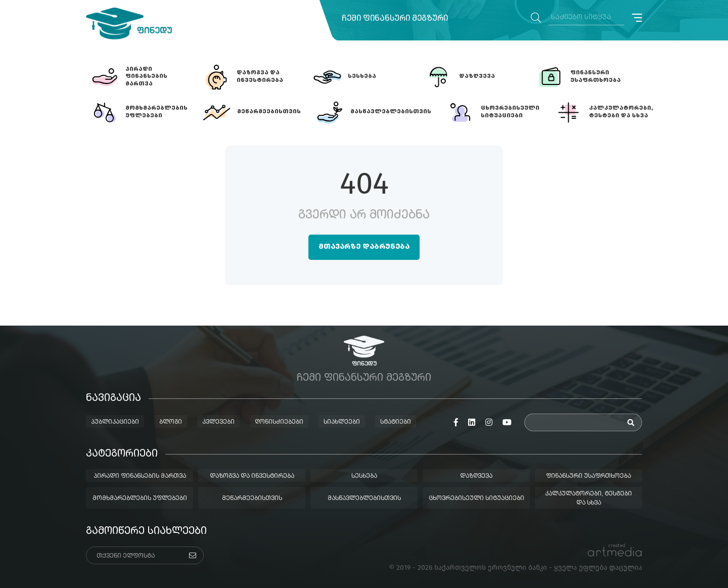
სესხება (364, 476)
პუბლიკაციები (115, 422)
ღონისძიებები (279, 422)
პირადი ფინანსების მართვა (140, 476)
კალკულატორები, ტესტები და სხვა (588, 499)
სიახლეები (342, 422)
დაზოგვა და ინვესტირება (252, 476)
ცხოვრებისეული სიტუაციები (476, 499)
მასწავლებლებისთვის (364, 499)
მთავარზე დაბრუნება (364, 247)
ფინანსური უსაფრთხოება (588, 476)
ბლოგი (171, 422)
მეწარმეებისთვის (252, 499)
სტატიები (396, 422)
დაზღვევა (476, 476)
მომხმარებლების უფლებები (140, 499)
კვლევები (218, 422)
